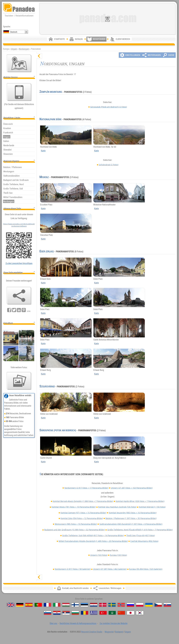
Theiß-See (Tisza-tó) (141, 535)
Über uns (53, 623)
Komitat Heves (74, 507)
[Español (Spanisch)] (29, 605)
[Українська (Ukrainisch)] (149, 605)
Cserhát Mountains (144, 541)
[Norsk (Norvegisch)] (121, 605)
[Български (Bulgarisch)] (75, 613)
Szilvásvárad (109, 165)
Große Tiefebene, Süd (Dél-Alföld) (93, 535)
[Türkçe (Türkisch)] (103, 613)
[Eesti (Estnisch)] (84, 605)
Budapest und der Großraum (75, 530)
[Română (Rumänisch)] (85, 613)
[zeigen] (39, 577)
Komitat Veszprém (133, 513)
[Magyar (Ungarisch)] (66, 605)
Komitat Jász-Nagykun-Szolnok (117, 507)
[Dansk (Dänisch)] (103, 605)
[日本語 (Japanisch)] (131, 613)
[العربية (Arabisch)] (112, 613)
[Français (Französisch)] (47, 605)
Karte (43, 151)
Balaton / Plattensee (131, 518)
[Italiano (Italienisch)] (57, 605)
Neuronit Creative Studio (92, 632)
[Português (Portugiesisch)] (38, 605)
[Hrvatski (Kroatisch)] (57, 613)
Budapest (119, 632)
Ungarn (14, 49)
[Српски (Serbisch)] (66, 613)
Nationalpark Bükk (50, 119)
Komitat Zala (82, 518)
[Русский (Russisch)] (130, 605)
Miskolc (44, 177)
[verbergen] (39, 56)
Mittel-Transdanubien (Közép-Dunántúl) (93, 541)
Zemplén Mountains (51, 92)
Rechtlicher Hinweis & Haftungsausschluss (78, 623)
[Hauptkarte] (19, 63)
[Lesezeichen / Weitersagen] (19, 296)
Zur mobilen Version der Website (113, 623)
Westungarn (76, 524)
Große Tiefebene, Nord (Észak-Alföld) (140, 530)
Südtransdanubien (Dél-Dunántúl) (131, 524)
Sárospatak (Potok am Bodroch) (109, 107)
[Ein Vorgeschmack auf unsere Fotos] (19, 381)
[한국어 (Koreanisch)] (140, 613)
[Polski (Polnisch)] (140, 605)
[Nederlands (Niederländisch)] (94, 605)
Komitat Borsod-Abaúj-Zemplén (83, 501)
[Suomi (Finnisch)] (75, 605)
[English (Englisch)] (11, 605)
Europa (118, 555)
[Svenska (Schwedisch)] (112, 605)
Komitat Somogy (83, 513)
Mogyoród (109, 632)
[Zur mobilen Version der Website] (19, 92)
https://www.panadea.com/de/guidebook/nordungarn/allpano (19, 225)
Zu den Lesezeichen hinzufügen (19, 263)
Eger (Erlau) (47, 251)
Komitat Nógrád (152, 507)
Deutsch (14, 32)
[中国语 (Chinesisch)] (121, 613)
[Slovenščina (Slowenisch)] (48, 613)
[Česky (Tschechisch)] (158, 605)
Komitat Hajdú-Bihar (140, 501)
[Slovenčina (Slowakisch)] (167, 605)
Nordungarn (24, 49)
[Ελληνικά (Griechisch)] (94, 613)
